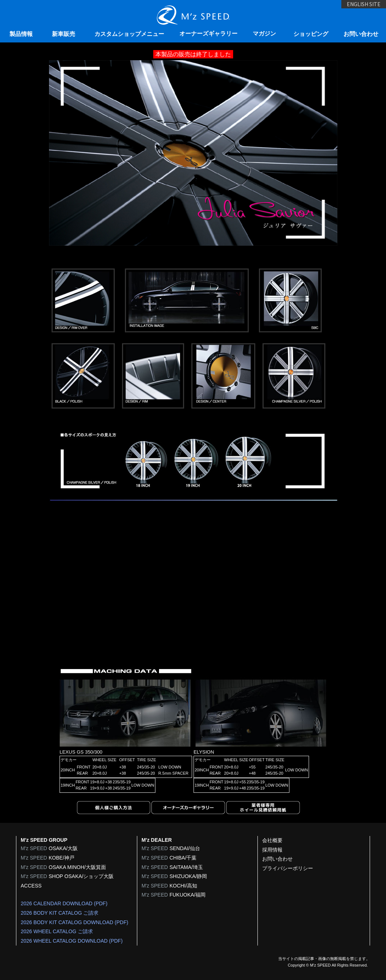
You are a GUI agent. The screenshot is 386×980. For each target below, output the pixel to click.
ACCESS (31, 886)
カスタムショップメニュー (129, 34)
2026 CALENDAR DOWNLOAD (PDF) (64, 903)
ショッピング (311, 34)
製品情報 (21, 34)
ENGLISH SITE (355, 10)
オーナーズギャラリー (208, 34)
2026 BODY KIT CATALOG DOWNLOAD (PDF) (74, 922)
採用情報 (272, 850)
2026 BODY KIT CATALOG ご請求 (60, 913)
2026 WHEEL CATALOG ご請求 (57, 931)
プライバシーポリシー (288, 868)
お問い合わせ (361, 34)
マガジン (264, 34)
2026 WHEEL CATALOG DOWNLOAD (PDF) (72, 941)
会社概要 (272, 840)
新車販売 (64, 34)
